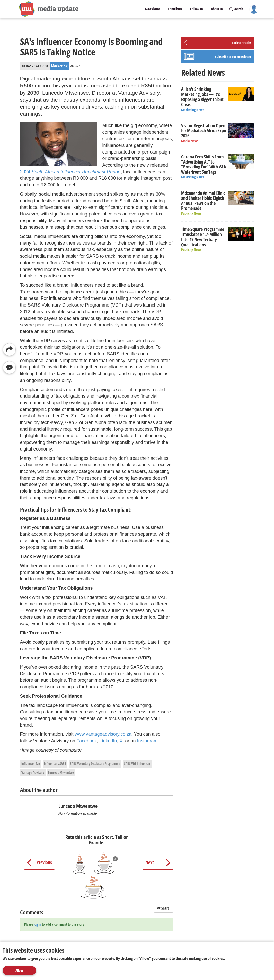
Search (236, 9)
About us (217, 9)
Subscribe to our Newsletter (233, 57)
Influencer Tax (31, 763)
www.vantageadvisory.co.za (103, 734)
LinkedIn (108, 741)
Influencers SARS (55, 763)
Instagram (147, 741)
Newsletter (153, 9)
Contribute (175, 9)
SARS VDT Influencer (137, 763)
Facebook (87, 741)
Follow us (197, 9)
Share (163, 908)
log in (37, 924)
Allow (19, 970)
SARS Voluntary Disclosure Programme (95, 763)
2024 (70, 172)
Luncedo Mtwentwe (61, 772)
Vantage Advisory (33, 772)
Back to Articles (242, 43)
